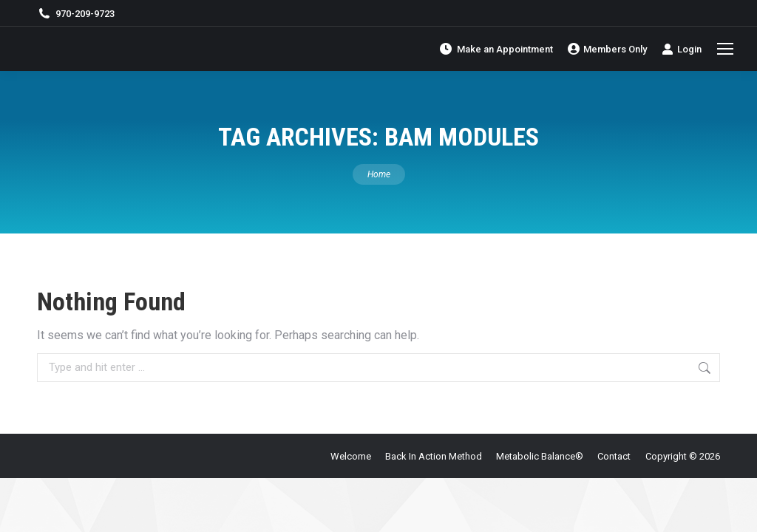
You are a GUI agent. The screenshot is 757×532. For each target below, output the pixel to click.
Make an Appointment (496, 49)
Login (682, 49)
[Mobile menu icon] (725, 49)
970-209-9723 (76, 14)
